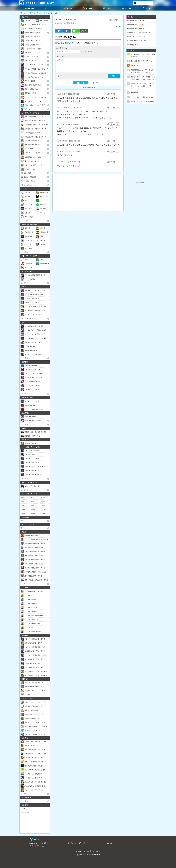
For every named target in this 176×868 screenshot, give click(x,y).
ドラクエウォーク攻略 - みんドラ (40, 3)
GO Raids (110, 843)
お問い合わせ (96, 851)
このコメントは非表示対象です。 (66, 23)
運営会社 (87, 851)
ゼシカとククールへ (113, 26)
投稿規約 (70, 43)
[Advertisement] (88, 191)
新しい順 (81, 83)
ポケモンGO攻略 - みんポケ (38, 846)
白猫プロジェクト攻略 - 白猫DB (39, 843)
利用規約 (79, 851)
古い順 (95, 83)
